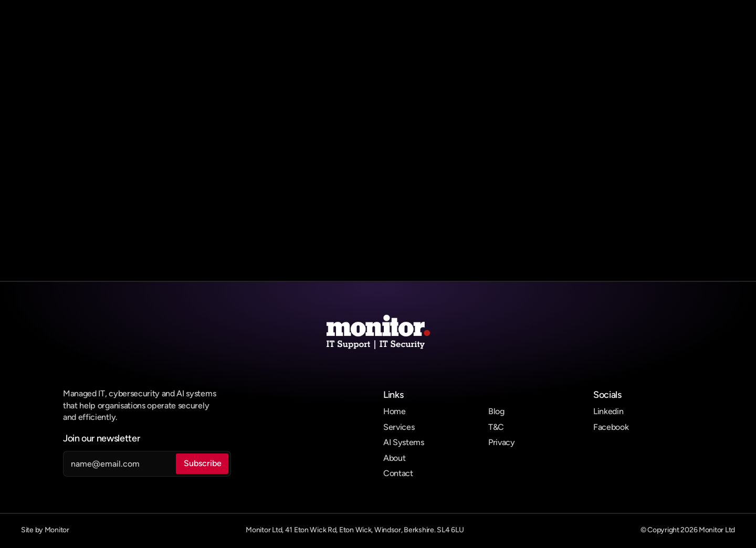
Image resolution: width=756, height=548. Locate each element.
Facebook (611, 427)
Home (395, 411)
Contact (398, 473)
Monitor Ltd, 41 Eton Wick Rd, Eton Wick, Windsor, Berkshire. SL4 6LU (355, 530)
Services (399, 427)
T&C (496, 427)
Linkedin (608, 411)
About (394, 458)
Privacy (502, 442)
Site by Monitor (45, 530)
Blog (496, 411)
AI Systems (404, 442)
